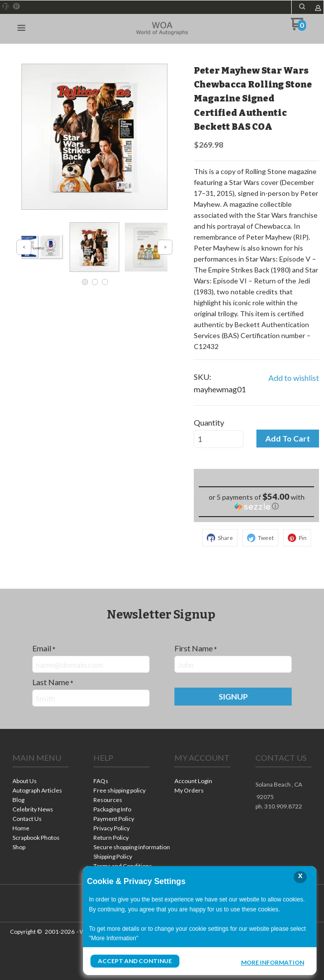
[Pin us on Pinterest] (16, 6)
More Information (273, 962)
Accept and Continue (135, 961)
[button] (302, 6)
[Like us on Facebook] (6, 6)
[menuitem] (40, 782)
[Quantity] (219, 439)
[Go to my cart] (298, 28)
